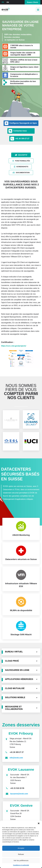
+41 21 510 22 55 (17, 788)
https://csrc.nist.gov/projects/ (14, 346)
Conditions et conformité (21, 865)
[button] (39, 823)
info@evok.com (16, 758)
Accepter (21, 848)
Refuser (21, 854)
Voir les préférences (21, 860)
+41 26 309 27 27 (17, 752)
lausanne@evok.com (19, 794)
